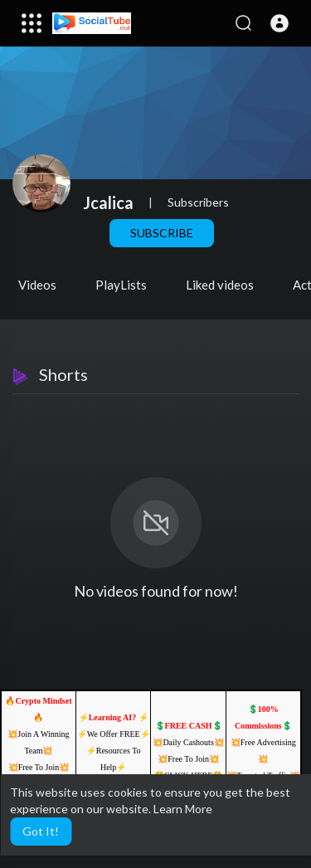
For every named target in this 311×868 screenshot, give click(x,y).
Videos (37, 285)
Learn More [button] (183, 809)
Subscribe (162, 233)
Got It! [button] (41, 831)
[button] (279, 23)
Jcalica (108, 202)
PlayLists (121, 285)
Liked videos (220, 285)
